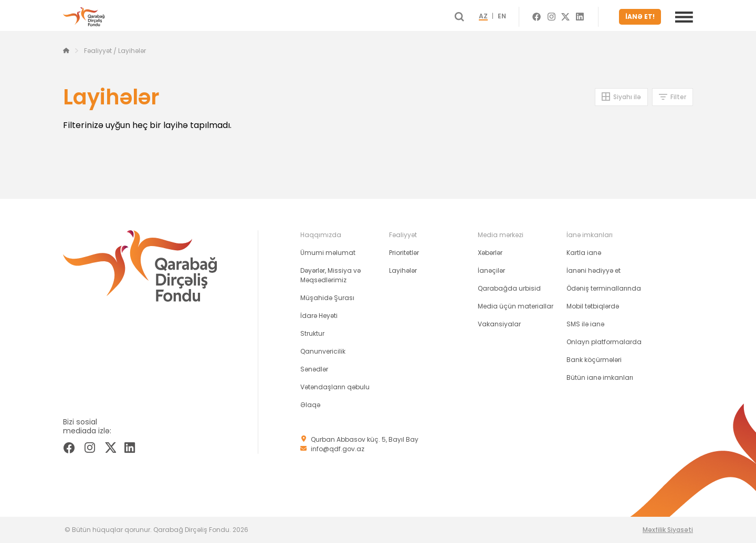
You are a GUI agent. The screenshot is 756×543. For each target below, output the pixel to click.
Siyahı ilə (627, 97)
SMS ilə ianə (585, 324)
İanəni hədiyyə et (594, 270)
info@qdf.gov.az (338, 449)
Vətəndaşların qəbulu (335, 387)
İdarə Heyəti (319, 316)
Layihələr (403, 270)
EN (511, 17)
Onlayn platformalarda (604, 342)
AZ (493, 17)
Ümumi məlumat (328, 253)
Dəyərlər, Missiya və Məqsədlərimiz (330, 275)
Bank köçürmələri (594, 360)
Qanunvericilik (323, 351)
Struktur (312, 333)
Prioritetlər (404, 253)
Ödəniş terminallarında (604, 288)
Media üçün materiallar (516, 306)
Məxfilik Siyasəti (668, 530)
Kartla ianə (584, 253)
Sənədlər (314, 369)
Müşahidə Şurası (327, 298)
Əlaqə (310, 405)
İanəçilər (491, 270)
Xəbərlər (490, 253)
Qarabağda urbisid (509, 288)
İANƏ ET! (642, 17)
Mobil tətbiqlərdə (593, 306)
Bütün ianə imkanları (600, 377)
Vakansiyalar (499, 324)
